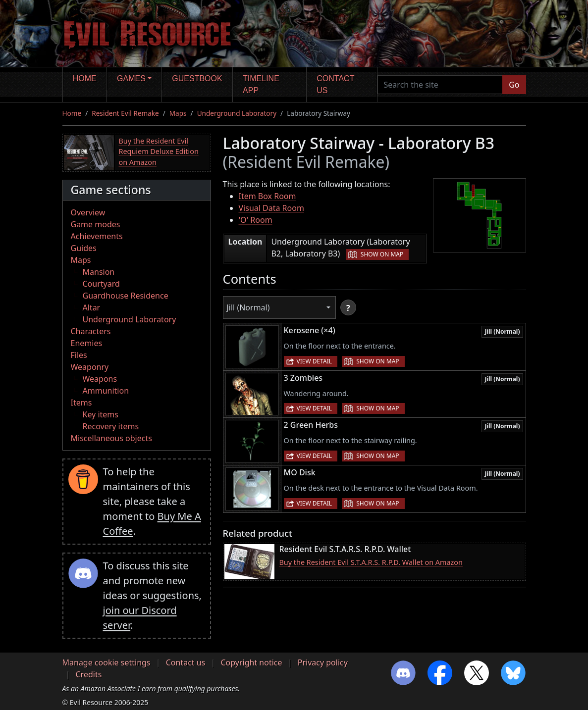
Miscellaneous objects (111, 438)
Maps (178, 113)
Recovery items (111, 426)
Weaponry (90, 367)
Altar (92, 307)
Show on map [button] (382, 254)
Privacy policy (323, 662)
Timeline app (261, 84)
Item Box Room (267, 196)
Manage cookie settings (107, 662)
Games (131, 78)
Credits (89, 674)
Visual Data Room (271, 208)
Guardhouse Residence (126, 296)
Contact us (335, 84)
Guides (84, 248)
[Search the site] (440, 85)
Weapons (100, 379)
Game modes (96, 224)
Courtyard (101, 284)
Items (81, 403)
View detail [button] (315, 361)
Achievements (97, 236)
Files (79, 355)
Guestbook (197, 78)
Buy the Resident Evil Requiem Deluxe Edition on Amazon (159, 152)
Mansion (99, 272)
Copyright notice (252, 662)
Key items (101, 414)
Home (85, 78)
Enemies (87, 343)
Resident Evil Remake (125, 113)
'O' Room (256, 220)
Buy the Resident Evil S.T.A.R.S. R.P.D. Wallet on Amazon (371, 562)
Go (514, 85)
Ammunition (106, 391)
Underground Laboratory (237, 113)
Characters (91, 331)
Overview (88, 212)
